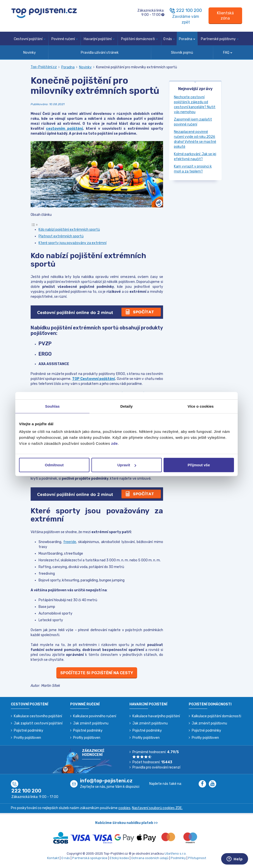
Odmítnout (54, 465)
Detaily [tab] (126, 406)
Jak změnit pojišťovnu (91, 723)
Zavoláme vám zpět (186, 19)
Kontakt (53, 858)
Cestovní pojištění (30, 39)
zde (115, 443)
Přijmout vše (199, 465)
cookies (124, 808)
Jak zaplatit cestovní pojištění (38, 723)
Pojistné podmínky (29, 731)
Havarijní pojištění (99, 39)
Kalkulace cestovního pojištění (38, 716)
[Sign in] (225, 16)
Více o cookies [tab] (201, 406)
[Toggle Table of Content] (34, 225)
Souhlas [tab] (52, 406)
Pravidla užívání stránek (100, 53)
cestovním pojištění (64, 129)
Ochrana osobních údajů (150, 858)
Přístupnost (197, 858)
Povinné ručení (65, 39)
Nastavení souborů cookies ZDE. (157, 808)
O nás (169, 39)
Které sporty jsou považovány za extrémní (73, 243)
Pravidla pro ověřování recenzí (156, 767)
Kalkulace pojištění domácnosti (216, 716)
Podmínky (178, 858)
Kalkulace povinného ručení (95, 716)
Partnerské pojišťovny (220, 39)
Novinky (30, 53)
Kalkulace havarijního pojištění (156, 716)
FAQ (228, 53)
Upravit (127, 465)
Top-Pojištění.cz (44, 67)
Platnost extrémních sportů (61, 236)
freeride (70, 542)
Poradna (187, 39)
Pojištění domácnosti (139, 39)
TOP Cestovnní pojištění (94, 379)
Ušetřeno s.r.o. (176, 854)
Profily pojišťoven (27, 738)
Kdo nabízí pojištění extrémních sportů (69, 230)
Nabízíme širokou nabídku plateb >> (126, 823)
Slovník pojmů (182, 53)
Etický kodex (119, 858)
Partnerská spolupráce (90, 858)
